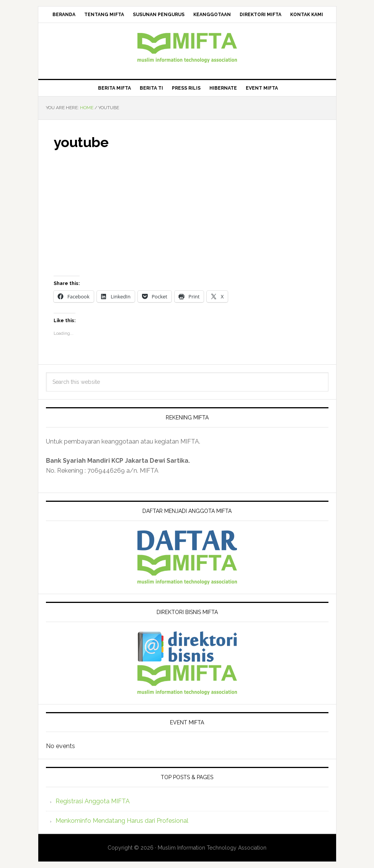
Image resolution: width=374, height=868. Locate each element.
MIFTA (187, 48)
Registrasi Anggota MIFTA (93, 801)
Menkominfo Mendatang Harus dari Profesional (122, 821)
